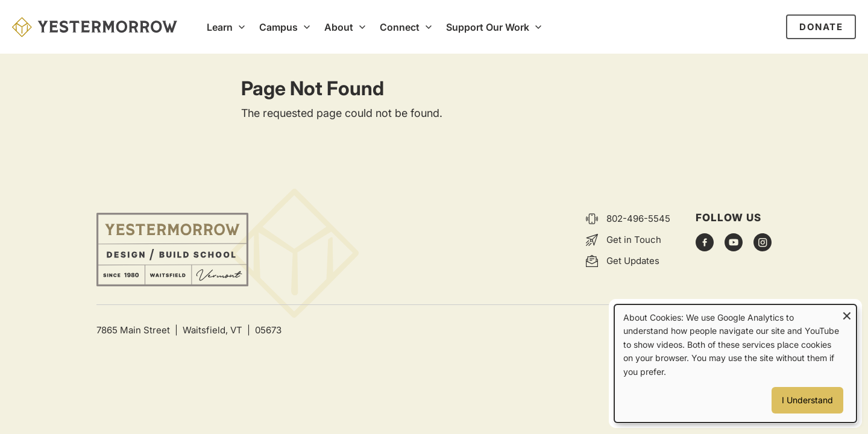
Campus (278, 27)
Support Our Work (488, 27)
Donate (821, 27)
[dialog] (735, 363)
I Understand (807, 400)
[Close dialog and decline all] (847, 313)
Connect (400, 27)
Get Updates (633, 261)
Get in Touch (634, 240)
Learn (220, 27)
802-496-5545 (638, 219)
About (339, 27)
